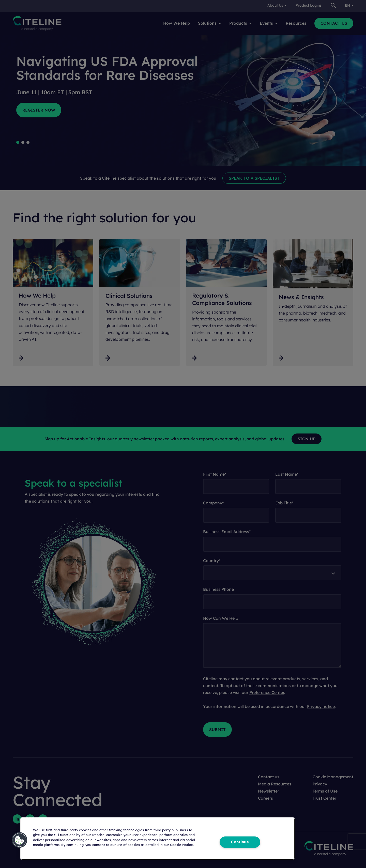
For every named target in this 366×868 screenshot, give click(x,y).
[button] (20, 840)
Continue (240, 842)
